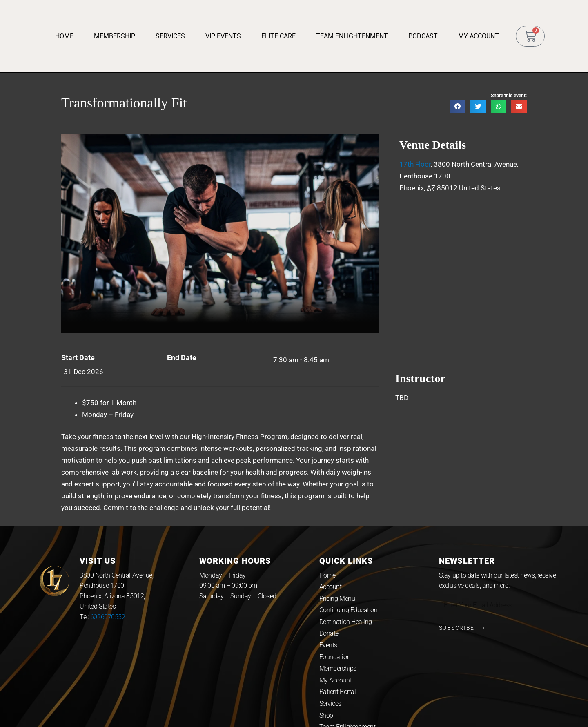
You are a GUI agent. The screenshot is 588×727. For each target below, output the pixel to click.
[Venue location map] (461, 276)
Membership (115, 36)
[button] (457, 106)
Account (331, 587)
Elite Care (278, 36)
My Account (479, 36)
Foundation (335, 657)
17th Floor (415, 164)
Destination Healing (346, 622)
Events (328, 645)
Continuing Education (349, 610)
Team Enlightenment (352, 36)
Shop (326, 715)
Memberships (338, 668)
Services (170, 36)
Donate (329, 633)
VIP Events (223, 36)
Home (64, 36)
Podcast (423, 36)
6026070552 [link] (108, 617)
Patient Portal (338, 692)
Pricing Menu (337, 599)
